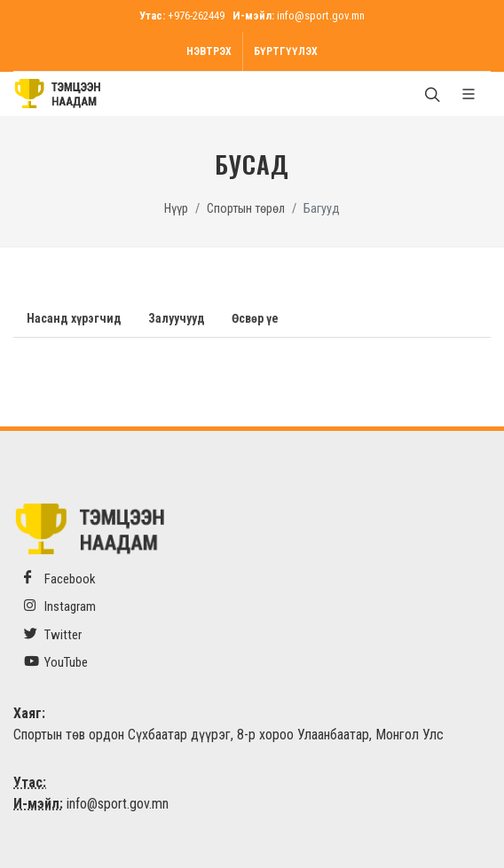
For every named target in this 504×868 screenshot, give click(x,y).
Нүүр (176, 209)
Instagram (60, 606)
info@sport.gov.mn (321, 16)
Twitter (53, 634)
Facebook (60, 579)
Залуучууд (177, 318)
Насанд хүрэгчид (74, 318)
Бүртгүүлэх (286, 51)
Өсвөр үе (255, 318)
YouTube (56, 662)
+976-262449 (196, 16)
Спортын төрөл (246, 209)
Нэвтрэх (209, 51)
